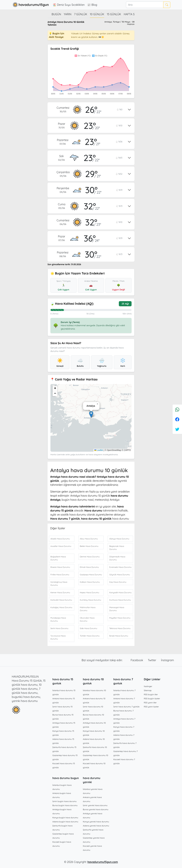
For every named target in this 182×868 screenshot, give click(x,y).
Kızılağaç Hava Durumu (61, 607)
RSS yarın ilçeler (151, 707)
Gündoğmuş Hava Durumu (59, 583)
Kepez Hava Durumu (90, 592)
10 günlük (97, 14)
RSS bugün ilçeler (152, 698)
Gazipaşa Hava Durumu (91, 575)
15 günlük (114, 14)
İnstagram (167, 660)
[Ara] (145, 5)
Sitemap (148, 690)
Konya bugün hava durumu (65, 818)
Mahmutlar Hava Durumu (88, 609)
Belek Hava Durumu (89, 546)
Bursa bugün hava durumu (65, 805)
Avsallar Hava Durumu (61, 546)
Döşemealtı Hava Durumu (117, 558)
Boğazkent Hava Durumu (58, 558)
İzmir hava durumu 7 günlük (126, 707)
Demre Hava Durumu (90, 557)
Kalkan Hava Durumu (90, 582)
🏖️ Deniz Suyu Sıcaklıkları (69, 5)
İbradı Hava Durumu (119, 636)
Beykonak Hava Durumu (117, 548)
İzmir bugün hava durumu (65, 801)
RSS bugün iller (151, 694)
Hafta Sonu (132, 14)
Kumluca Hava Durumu (120, 600)
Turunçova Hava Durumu (58, 637)
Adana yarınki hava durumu (96, 826)
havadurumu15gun (30, 5)
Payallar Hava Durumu (120, 618)
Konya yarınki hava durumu (96, 822)
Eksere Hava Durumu (60, 567)
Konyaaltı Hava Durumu (120, 592)
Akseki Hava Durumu (60, 539)
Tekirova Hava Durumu (120, 628)
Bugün (56, 14)
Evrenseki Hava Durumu (120, 567)
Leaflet (99, 450)
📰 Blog (92, 5)
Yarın (68, 14)
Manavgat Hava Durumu (117, 609)
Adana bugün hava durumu (65, 822)
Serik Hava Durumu (59, 628)
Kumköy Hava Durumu (91, 600)
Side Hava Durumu (89, 628)
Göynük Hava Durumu (120, 575)
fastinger (148, 686)
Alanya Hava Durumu (119, 539)
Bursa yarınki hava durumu (96, 809)
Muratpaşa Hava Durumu (58, 619)
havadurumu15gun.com (103, 862)
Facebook (137, 660)
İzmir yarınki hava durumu (95, 805)
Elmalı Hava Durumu (89, 567)
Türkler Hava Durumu (90, 636)
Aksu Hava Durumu (89, 539)
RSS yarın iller (150, 703)
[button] (91, 414)
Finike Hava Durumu (60, 575)
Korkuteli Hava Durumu (61, 600)
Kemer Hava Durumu (60, 592)
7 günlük (81, 14)
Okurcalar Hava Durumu (87, 619)
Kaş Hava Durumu (118, 582)
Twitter (152, 660)
